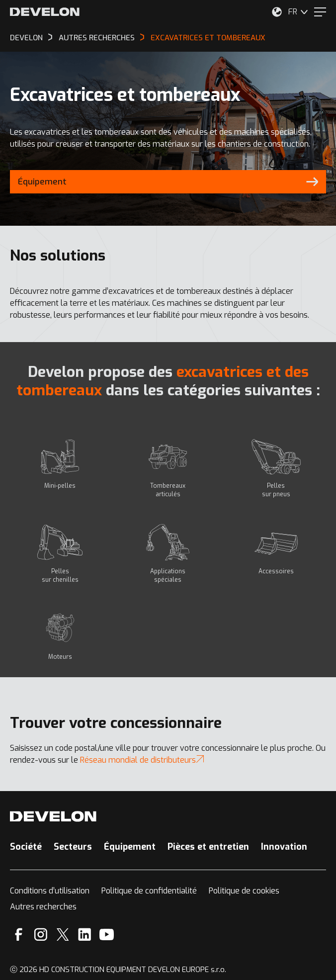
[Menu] (320, 12)
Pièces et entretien (208, 847)
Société (26, 847)
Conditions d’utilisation (50, 891)
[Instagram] (41, 935)
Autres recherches (43, 907)
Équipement (130, 847)
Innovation (284, 847)
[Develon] (45, 12)
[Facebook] (19, 935)
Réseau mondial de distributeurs (142, 760)
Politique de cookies (244, 891)
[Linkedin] (85, 935)
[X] (63, 935)
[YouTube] (107, 935)
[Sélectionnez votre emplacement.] (277, 12)
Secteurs (73, 847)
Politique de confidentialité (149, 891)
